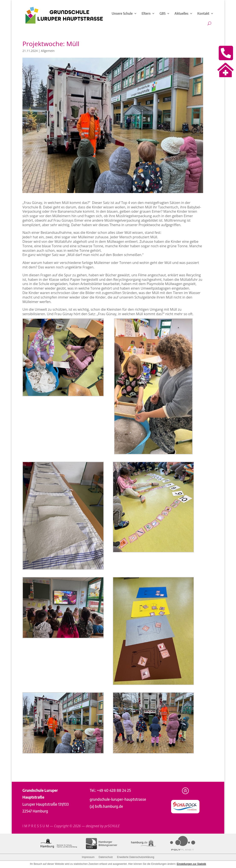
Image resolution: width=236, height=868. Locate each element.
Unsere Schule (122, 13)
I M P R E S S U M (36, 826)
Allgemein (48, 51)
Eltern (146, 13)
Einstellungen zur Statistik (191, 864)
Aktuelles (181, 13)
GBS (163, 13)
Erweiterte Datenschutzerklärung (136, 857)
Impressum (88, 857)
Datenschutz (106, 857)
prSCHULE (112, 826)
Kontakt (203, 13)
